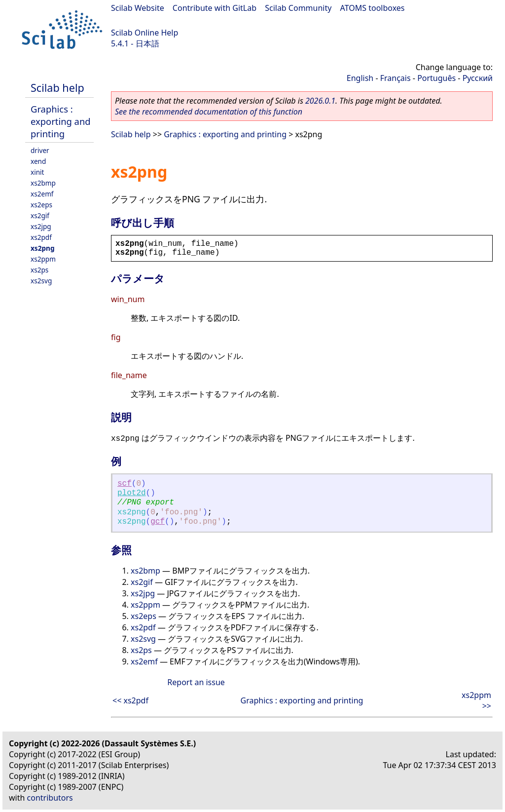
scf (125, 484)
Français (396, 78)
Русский (478, 78)
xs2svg (41, 281)
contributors (50, 798)
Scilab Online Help (144, 33)
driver (40, 150)
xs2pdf (41, 237)
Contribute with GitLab (215, 8)
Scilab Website (138, 8)
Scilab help (57, 88)
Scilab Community (298, 8)
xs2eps (41, 205)
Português (436, 78)
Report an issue (196, 682)
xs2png (42, 248)
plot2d (132, 493)
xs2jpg (41, 226)
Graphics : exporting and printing (61, 121)
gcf (158, 522)
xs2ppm (43, 259)
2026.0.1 (320, 101)
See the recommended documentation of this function (209, 112)
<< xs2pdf (130, 700)
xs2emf (42, 194)
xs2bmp (43, 183)
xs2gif (40, 215)
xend (38, 161)
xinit (37, 172)
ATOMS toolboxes (373, 8)
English (360, 78)
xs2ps (39, 270)
